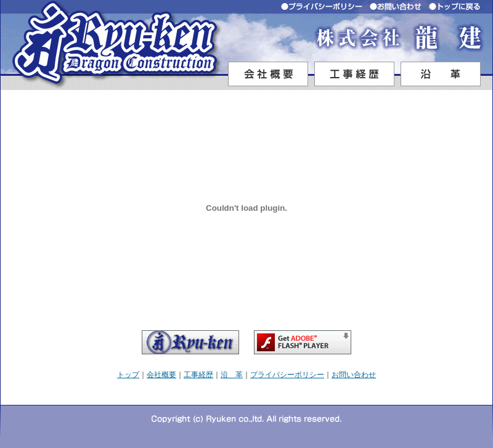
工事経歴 (198, 375)
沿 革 (232, 375)
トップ (128, 375)
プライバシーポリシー (287, 375)
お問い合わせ (354, 375)
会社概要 (161, 375)
